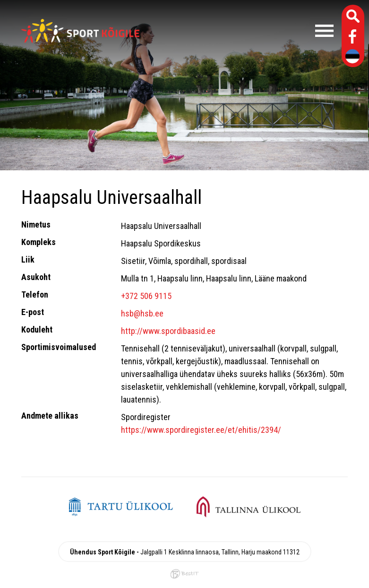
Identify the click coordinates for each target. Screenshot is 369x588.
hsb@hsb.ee (142, 313)
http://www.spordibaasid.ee (168, 331)
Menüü (241, 31)
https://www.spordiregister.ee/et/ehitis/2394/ (201, 430)
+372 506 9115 (146, 296)
